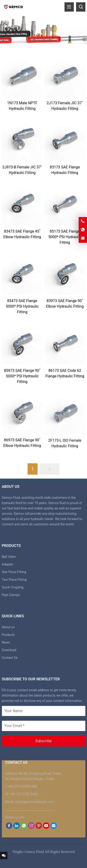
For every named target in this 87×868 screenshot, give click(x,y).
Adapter (8, 564)
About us (8, 627)
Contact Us (10, 658)
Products (8, 635)
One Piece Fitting (14, 572)
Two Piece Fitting (14, 580)
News (6, 642)
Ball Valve (9, 557)
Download (9, 650)
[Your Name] (44, 711)
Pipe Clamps (11, 595)
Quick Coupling (13, 587)
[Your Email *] (44, 726)
